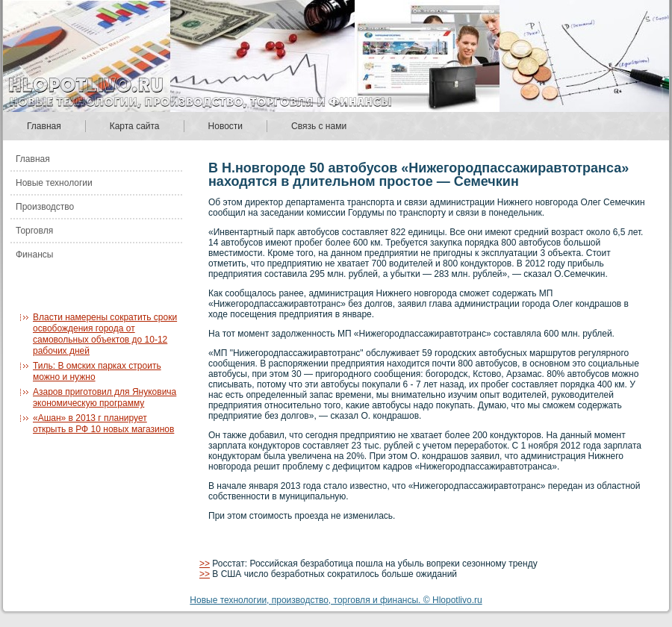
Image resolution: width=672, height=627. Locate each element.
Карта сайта (135, 126)
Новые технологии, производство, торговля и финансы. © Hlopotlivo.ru (336, 600)
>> (205, 564)
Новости (225, 126)
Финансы (34, 255)
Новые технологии (54, 183)
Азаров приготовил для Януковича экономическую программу (105, 397)
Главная (44, 126)
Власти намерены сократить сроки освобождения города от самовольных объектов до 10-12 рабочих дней (105, 334)
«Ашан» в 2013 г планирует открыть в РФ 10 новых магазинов (103, 424)
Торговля (34, 231)
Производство (45, 207)
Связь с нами (319, 126)
